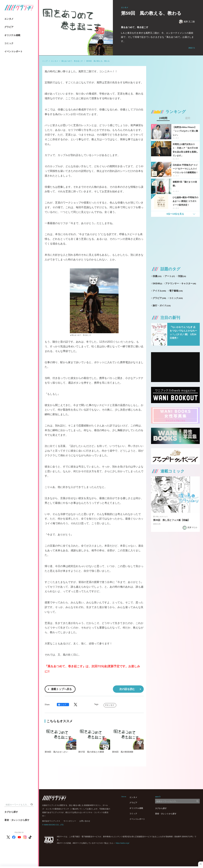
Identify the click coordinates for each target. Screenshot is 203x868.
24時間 (163, 118)
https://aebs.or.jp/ (122, 843)
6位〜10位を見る (175, 214)
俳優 (157, 276)
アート (170, 276)
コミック (9, 43)
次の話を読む (127, 689)
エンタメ (9, 19)
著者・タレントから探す (17, 820)
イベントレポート (13, 51)
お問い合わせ (85, 821)
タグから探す (11, 812)
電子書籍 (176, 291)
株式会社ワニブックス (51, 821)
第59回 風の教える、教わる (98, 61)
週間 (188, 118)
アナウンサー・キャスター (181, 283)
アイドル (159, 291)
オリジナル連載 (12, 35)
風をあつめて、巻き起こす (72, 61)
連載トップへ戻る (61, 689)
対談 (182, 276)
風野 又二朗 (187, 22)
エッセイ (111, 705)
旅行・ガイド (162, 305)
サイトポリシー (70, 821)
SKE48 (157, 283)
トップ (45, 61)
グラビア (9, 27)
